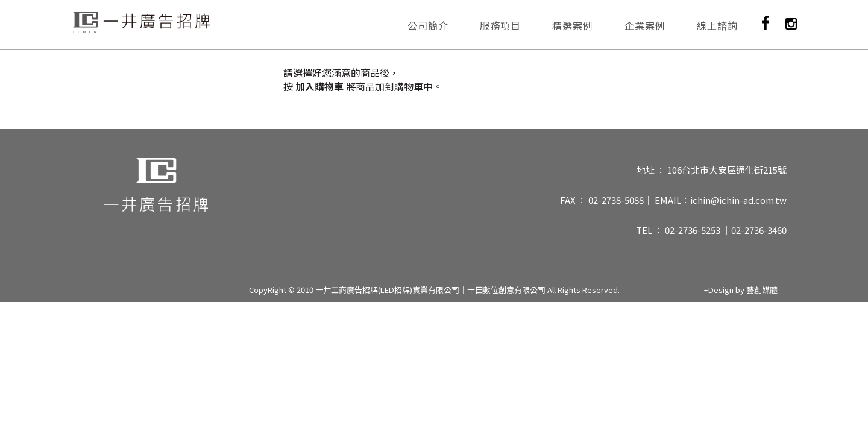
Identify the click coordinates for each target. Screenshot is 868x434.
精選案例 (573, 25)
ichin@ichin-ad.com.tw (738, 200)
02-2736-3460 (759, 230)
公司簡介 (428, 25)
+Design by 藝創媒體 (741, 290)
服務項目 (500, 25)
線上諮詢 (717, 25)
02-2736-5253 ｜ (698, 230)
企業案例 (645, 25)
